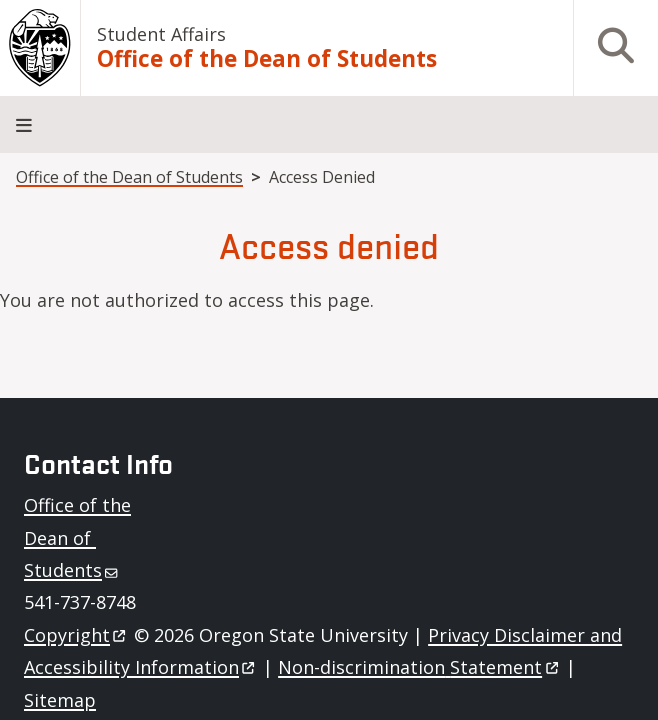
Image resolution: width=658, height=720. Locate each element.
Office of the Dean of (77, 537)
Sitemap (60, 700)
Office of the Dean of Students (267, 59)
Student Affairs (161, 34)
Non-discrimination (419, 667)
